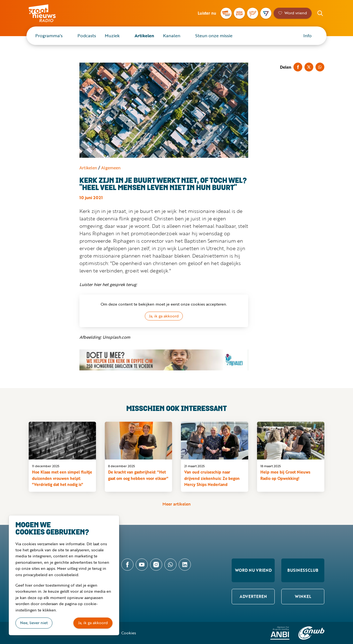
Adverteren (253, 596)
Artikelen (144, 36)
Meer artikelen (176, 504)
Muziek (112, 36)
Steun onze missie (214, 36)
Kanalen (172, 36)
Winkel (303, 596)
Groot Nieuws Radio (48, 13)
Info (307, 36)
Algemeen (111, 168)
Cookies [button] (129, 633)
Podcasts (87, 36)
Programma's (49, 36)
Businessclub (303, 570)
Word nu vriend (253, 570)
